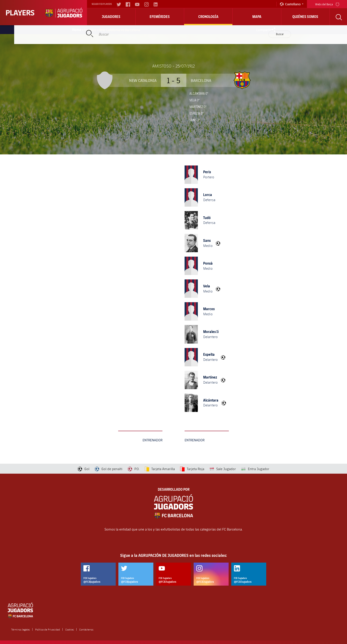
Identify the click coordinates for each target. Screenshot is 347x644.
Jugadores (111, 17)
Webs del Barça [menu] (327, 4)
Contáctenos (86, 629)
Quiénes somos (305, 17)
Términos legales (21, 629)
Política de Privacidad (48, 629)
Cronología (208, 17)
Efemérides (160, 17)
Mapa (257, 17)
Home (77, 30)
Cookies (70, 629)
